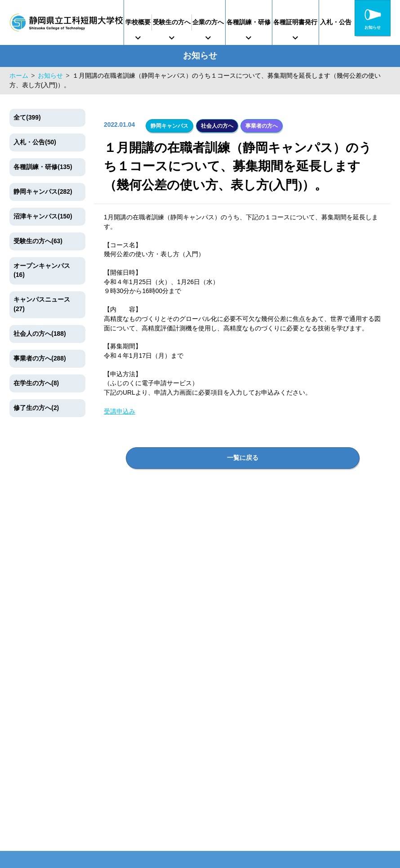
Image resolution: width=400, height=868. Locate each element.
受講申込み (120, 410)
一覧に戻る (243, 455)
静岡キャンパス (169, 125)
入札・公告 (371, 22)
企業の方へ (224, 22)
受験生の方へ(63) (38, 241)
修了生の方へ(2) (36, 408)
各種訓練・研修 (271, 22)
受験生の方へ (181, 22)
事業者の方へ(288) (40, 358)
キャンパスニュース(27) (42, 304)
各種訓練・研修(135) (43, 167)
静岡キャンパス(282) (43, 192)
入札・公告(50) (35, 142)
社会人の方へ (216, 125)
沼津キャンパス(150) (43, 216)
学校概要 (141, 22)
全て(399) (27, 118)
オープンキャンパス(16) (42, 271)
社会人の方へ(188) (40, 334)
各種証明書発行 (324, 22)
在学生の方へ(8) (36, 383)
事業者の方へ (260, 125)
